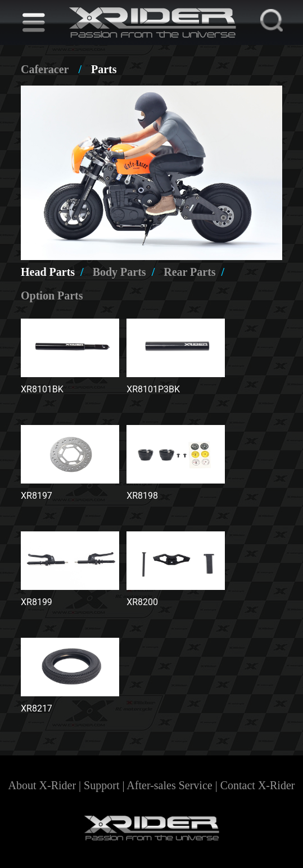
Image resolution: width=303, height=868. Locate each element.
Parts (104, 69)
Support (101, 785)
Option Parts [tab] (52, 296)
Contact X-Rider (258, 785)
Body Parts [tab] (124, 272)
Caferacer (45, 69)
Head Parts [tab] (52, 272)
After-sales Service (169, 785)
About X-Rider (42, 785)
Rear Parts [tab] (194, 272)
